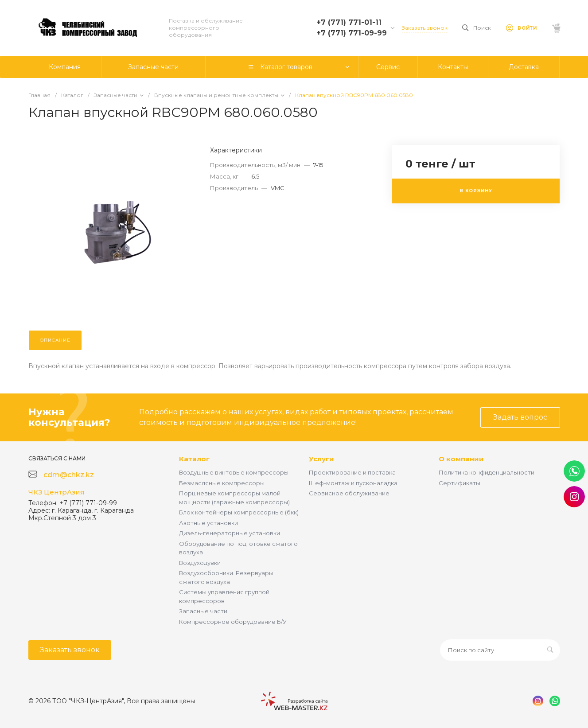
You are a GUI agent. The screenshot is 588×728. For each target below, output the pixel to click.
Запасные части (203, 611)
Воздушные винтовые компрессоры (234, 472)
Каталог (194, 459)
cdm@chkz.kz (69, 475)
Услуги (321, 459)
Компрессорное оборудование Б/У (233, 622)
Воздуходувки (200, 563)
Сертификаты (459, 483)
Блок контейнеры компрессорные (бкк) (239, 512)
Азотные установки (208, 523)
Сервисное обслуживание (349, 493)
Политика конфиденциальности (487, 472)
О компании (461, 459)
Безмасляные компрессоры (222, 483)
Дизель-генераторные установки (230, 533)
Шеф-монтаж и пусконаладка (353, 483)
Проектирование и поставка (352, 472)
